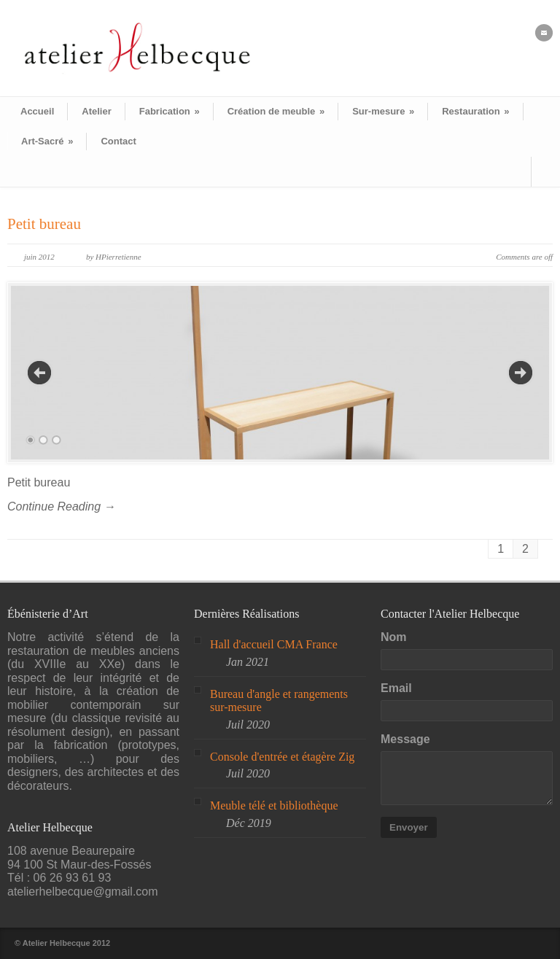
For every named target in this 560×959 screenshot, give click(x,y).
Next (521, 373)
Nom (394, 637)
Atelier (96, 111)
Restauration (475, 111)
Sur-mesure (383, 111)
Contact (118, 141)
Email (396, 688)
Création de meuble (276, 111)
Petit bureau (44, 224)
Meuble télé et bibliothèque (274, 805)
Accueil (37, 111)
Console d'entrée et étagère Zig (282, 757)
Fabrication (170, 111)
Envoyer (409, 827)
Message (405, 739)
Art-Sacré (47, 141)
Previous (39, 373)
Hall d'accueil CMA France (274, 644)
